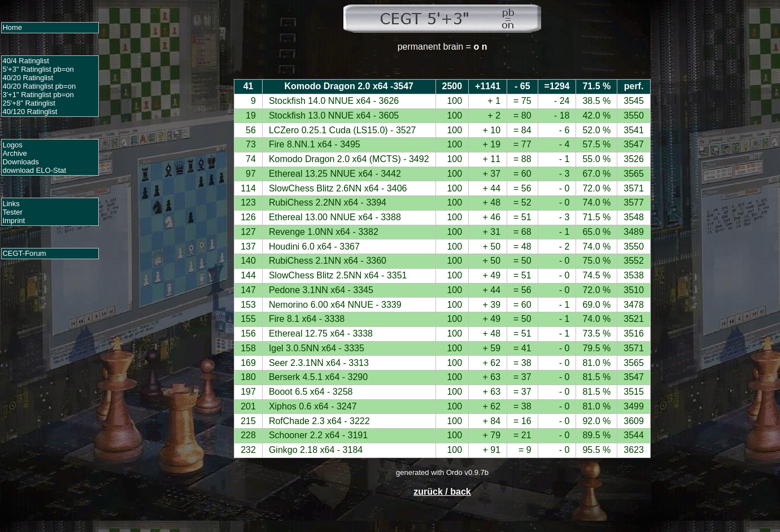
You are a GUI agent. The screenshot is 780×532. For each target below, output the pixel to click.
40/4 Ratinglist (25, 61)
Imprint (14, 221)
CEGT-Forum (24, 253)
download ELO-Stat (34, 170)
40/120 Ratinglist (30, 112)
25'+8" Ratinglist (29, 103)
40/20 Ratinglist (28, 78)
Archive (14, 153)
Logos (12, 145)
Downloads (20, 162)
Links (11, 204)
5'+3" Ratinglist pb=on (38, 69)
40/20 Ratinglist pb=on (39, 86)
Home (12, 27)
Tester (12, 212)
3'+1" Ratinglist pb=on (38, 95)
